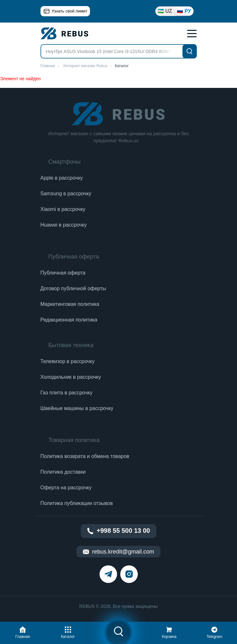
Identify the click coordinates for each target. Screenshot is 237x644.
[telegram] (108, 574)
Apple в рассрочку (62, 178)
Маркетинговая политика (70, 304)
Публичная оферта (63, 273)
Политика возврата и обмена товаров (85, 456)
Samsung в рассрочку (66, 194)
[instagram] (129, 574)
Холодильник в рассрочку (71, 377)
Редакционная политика (69, 320)
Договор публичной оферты (73, 288)
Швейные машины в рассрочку (77, 408)
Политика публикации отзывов (77, 503)
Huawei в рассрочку (64, 225)
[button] (23, 632)
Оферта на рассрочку (66, 488)
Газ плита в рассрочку (67, 393)
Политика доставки (63, 472)
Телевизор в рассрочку (68, 361)
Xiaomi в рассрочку (63, 209)
